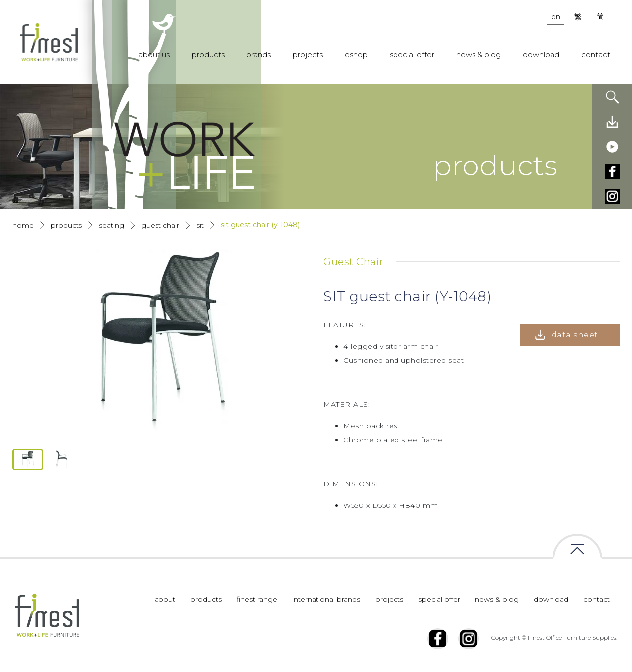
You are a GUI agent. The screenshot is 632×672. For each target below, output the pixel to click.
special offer (412, 54)
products (208, 54)
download (541, 54)
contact (596, 54)
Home (23, 225)
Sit (200, 225)
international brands (326, 599)
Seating (112, 225)
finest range (257, 599)
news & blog (478, 54)
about (165, 599)
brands (259, 54)
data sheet (575, 335)
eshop (356, 54)
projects (308, 54)
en (556, 17)
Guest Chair (160, 225)
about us (154, 54)
